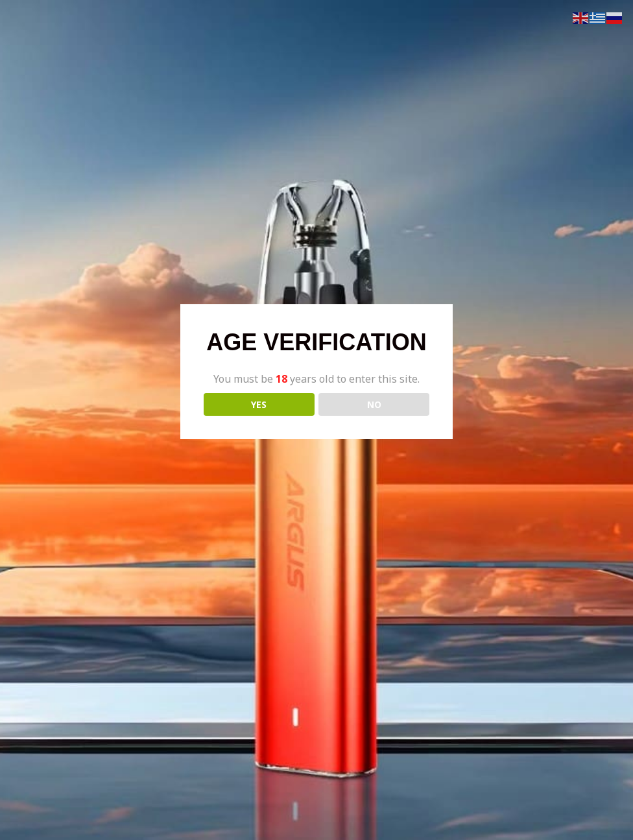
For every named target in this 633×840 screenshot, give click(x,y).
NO (374, 404)
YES (259, 404)
